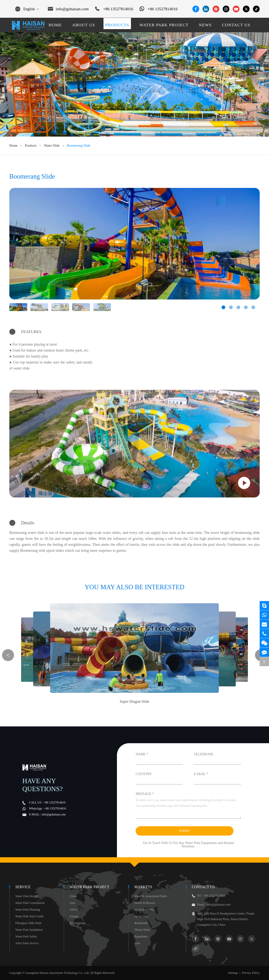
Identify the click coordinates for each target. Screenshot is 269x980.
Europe (74, 916)
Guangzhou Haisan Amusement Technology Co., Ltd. (57, 973)
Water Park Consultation (30, 903)
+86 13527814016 (114, 9)
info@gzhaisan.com (68, 9)
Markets (143, 887)
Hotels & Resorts (145, 903)
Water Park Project (90, 887)
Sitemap (233, 973)
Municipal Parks (144, 910)
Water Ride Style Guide (30, 916)
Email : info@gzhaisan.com (211, 905)
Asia (72, 903)
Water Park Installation (29, 930)
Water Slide (52, 146)
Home (13, 146)
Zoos (137, 943)
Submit (185, 831)
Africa (74, 910)
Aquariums (141, 936)
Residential (141, 923)
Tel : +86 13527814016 (208, 896)
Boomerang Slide (79, 146)
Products (31, 146)
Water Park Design (27, 896)
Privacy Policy (251, 973)
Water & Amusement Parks (151, 896)
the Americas (78, 923)
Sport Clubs (141, 916)
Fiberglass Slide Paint (28, 923)
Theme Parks (142, 930)
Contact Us (203, 887)
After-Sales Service (27, 943)
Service (23, 887)
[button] (223, 307)
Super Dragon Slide (134, 701)
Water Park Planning (28, 910)
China (73, 896)
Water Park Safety (26, 936)
